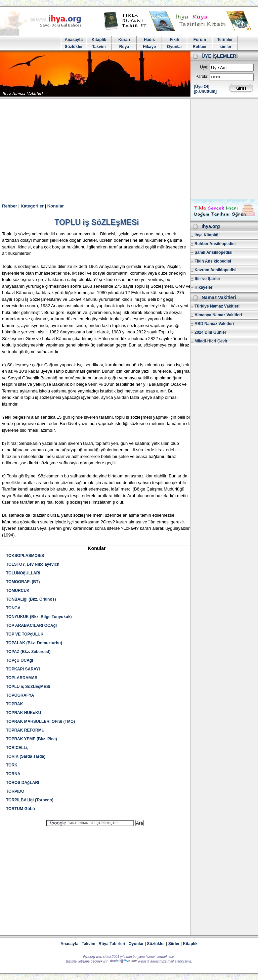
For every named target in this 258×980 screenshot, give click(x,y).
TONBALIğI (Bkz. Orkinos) (31, 599)
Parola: (202, 77)
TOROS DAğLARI (23, 783)
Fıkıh (174, 40)
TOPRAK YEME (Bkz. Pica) (32, 739)
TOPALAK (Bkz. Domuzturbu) (34, 643)
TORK (12, 765)
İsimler (225, 47)
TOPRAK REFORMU (25, 730)
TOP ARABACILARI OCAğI (31, 625)
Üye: (204, 67)
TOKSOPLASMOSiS (25, 556)
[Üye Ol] (202, 87)
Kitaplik (99, 40)
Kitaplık (190, 944)
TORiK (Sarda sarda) (26, 756)
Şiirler (174, 944)
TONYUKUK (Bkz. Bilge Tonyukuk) (39, 617)
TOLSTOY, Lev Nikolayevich (33, 564)
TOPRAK (14, 704)
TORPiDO (15, 791)
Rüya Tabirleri (112, 944)
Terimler (225, 40)
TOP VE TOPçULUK (25, 634)
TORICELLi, (17, 748)
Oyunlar (175, 47)
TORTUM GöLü (20, 809)
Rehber (200, 47)
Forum (200, 40)
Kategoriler (32, 206)
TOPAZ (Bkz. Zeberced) (28, 652)
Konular (56, 206)
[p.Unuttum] (205, 91)
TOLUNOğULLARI (23, 573)
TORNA (13, 774)
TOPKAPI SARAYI (23, 669)
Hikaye (149, 47)
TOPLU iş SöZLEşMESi (28, 687)
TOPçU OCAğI (19, 660)
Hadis (149, 40)
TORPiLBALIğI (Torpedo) (30, 800)
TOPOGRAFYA (20, 695)
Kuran (124, 40)
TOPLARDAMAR (22, 678)
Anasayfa (74, 40)
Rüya (124, 47)
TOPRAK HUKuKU (24, 713)
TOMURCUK (18, 591)
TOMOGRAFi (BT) (23, 582)
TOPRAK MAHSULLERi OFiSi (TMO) (40, 721)
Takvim (99, 47)
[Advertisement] (129, 149)
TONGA (13, 608)
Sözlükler (74, 47)
